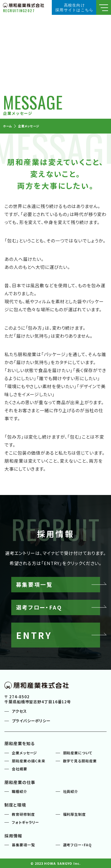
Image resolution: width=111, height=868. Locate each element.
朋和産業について (78, 753)
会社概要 (20, 769)
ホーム (8, 126)
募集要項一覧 (23, 845)
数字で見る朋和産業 (80, 761)
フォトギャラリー (25, 822)
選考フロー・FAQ (77, 845)
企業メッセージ (29, 126)
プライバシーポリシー (31, 721)
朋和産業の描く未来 (29, 761)
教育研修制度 (23, 814)
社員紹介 (71, 791)
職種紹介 (20, 791)
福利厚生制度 (74, 814)
